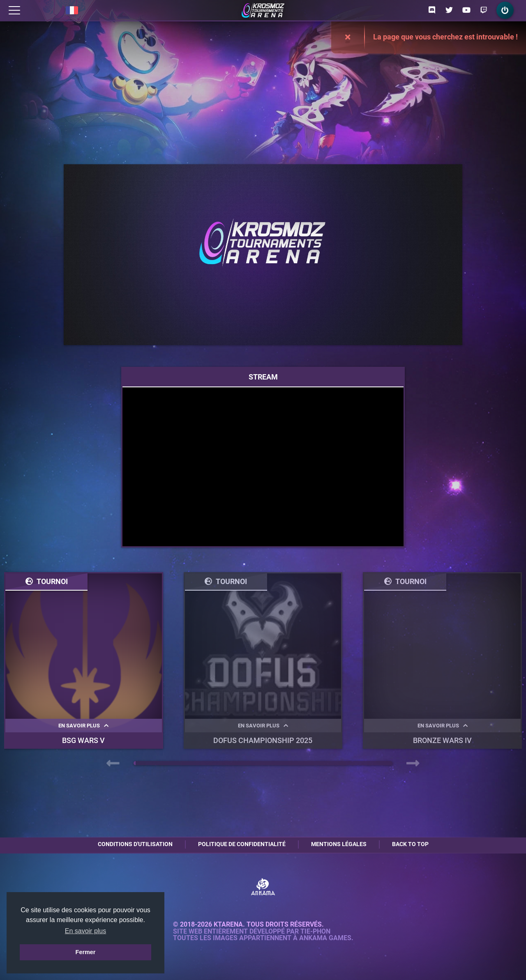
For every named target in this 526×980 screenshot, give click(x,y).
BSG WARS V (83, 740)
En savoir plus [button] (86, 931)
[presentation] (113, 764)
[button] (135, 763)
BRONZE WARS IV (442, 740)
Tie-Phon (315, 932)
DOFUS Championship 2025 (263, 740)
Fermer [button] (86, 952)
